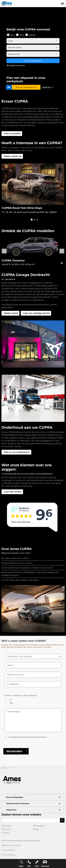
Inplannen (46, 87)
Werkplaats (39, 826)
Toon (33, 61)
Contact (5, 833)
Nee (11, 703)
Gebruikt (30, 35)
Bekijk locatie (11, 313)
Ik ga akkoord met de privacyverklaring (28, 737)
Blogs (36, 829)
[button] (33, 344)
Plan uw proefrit (12, 134)
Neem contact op (12, 156)
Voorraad (6, 826)
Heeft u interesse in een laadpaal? (21, 695)
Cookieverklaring (8, 855)
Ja (10, 700)
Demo (11, 35)
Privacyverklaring (8, 850)
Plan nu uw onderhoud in (16, 452)
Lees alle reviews (12, 492)
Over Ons (6, 829)
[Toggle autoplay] (62, 263)
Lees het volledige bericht (36, 313)
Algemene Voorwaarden (11, 845)
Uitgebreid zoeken (16, 65)
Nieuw (20, 35)
